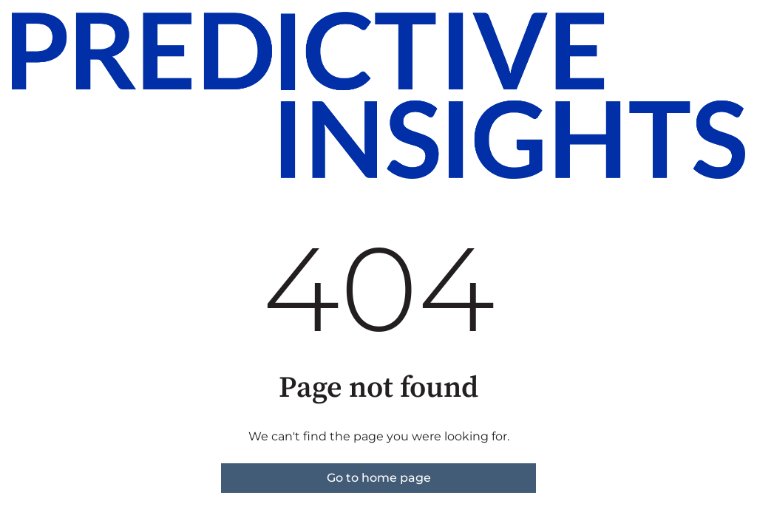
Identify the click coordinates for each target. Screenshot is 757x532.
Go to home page (379, 478)
